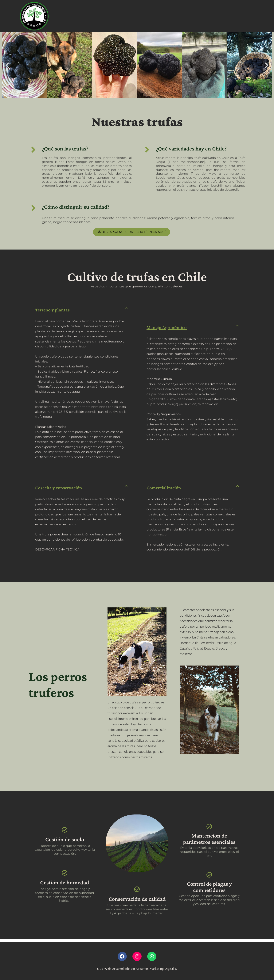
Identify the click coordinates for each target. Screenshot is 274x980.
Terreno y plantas (56, 311)
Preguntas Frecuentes (133, 16)
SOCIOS (219, 16)
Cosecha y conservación (63, 490)
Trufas (104, 16)
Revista (87, 16)
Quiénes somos (64, 16)
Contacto (196, 16)
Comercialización (167, 490)
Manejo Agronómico (170, 328)
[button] (7, 65)
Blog (161, 16)
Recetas (177, 16)
